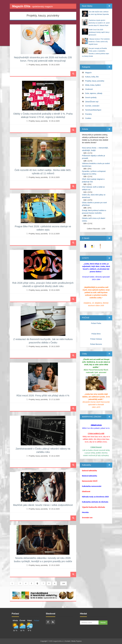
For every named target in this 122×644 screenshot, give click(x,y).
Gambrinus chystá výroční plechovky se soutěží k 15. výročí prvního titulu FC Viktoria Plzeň (99, 23)
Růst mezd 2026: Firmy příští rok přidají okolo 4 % (43, 396)
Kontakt (67, 641)
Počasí (37, 621)
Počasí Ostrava (96, 339)
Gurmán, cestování (92, 106)
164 (63, 583)
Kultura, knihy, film (92, 77)
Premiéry (89, 114)
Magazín (88, 73)
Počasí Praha (96, 323)
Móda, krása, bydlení (93, 85)
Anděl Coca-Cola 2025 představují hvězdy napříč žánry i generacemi (99, 32)
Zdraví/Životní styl (92, 102)
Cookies (88, 118)
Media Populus (76, 641)
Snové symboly (91, 97)
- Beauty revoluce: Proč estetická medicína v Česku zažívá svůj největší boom (99, 42)
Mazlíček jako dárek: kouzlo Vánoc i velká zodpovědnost (43, 505)
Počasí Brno (96, 334)
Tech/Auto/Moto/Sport (93, 110)
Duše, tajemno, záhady (94, 93)
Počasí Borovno (96, 344)
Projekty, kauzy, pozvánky (38, 65)
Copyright (44, 641)
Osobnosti (89, 89)
